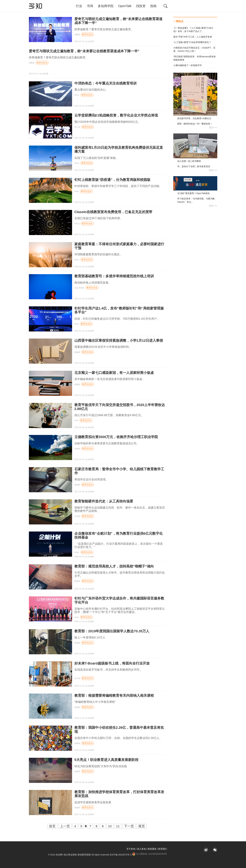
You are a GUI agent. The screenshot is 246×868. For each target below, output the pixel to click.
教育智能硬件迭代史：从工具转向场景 (104, 501)
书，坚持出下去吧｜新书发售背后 (194, 166)
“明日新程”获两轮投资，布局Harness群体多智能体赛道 (195, 58)
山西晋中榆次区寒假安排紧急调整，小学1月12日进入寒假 (119, 340)
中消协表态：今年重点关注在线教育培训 (105, 83)
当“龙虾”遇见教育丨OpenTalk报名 (194, 193)
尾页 (142, 826)
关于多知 (131, 849)
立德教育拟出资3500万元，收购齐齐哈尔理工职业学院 (116, 437)
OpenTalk (125, 6)
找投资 (141, 6)
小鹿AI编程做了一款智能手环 (188, 65)
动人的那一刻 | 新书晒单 (189, 161)
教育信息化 (88, 34)
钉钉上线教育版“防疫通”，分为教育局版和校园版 (112, 180)
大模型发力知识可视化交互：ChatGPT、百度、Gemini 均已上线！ (194, 49)
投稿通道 (152, 849)
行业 (79, 6)
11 (118, 826)
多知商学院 (106, 6)
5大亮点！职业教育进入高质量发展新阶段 (106, 760)
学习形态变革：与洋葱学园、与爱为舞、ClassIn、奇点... (197, 200)
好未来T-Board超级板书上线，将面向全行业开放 (112, 663)
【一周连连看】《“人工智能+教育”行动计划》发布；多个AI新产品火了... (193, 30)
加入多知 (141, 849)
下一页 (129, 826)
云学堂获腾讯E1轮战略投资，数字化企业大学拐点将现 (116, 115)
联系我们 (163, 849)
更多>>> (213, 127)
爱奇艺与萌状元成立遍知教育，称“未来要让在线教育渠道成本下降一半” (84, 51)
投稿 (153, 6)
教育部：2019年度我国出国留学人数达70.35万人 (112, 631)
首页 (52, 826)
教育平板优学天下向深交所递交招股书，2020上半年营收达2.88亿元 (120, 407)
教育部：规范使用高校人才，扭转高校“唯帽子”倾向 (114, 566)
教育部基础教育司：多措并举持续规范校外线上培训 (114, 276)
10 (110, 826)
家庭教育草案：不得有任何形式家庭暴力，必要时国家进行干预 (119, 246)
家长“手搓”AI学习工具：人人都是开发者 (193, 37)
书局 (90, 6)
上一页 (65, 826)
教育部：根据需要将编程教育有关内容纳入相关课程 (114, 696)
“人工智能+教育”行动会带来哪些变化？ (192, 42)
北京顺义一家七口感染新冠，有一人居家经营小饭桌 (114, 373)
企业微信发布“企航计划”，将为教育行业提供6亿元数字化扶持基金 (119, 535)
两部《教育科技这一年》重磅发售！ (195, 124)
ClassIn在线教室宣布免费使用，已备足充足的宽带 (113, 212)
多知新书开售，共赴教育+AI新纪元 (194, 118)
